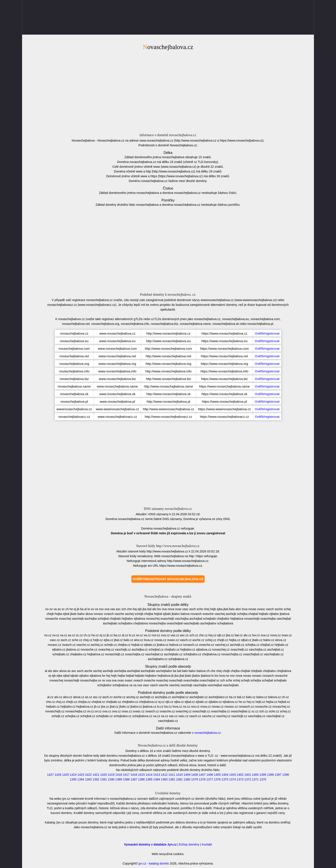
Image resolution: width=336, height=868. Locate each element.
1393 (88, 779)
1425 (65, 775)
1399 (263, 775)
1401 (248, 775)
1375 (225, 779)
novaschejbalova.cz (207, 733)
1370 (263, 779)
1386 (141, 779)
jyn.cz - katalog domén (154, 863)
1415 (141, 775)
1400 (255, 775)
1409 (187, 775)
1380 (187, 779)
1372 (248, 779)
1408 (195, 775)
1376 (217, 779)
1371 (255, 779)
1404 (225, 775)
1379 (195, 779)
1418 (119, 775)
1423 (81, 775)
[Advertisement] (168, 91)
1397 (278, 775)
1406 (210, 775)
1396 (286, 775)
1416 (134, 775)
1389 (119, 779)
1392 (96, 779)
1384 (157, 779)
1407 (202, 775)
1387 (134, 779)
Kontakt (207, 844)
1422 (88, 775)
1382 (172, 779)
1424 (73, 775)
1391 (104, 779)
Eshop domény (189, 844)
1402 (240, 775)
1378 (202, 779)
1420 (104, 775)
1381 (179, 779)
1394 (81, 779)
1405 (217, 775)
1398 (271, 775)
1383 (164, 779)
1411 (172, 775)
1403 (232, 775)
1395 (73, 779)
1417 (126, 775)
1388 (126, 779)
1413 (157, 775)
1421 (96, 775)
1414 (149, 775)
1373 (240, 779)
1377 (210, 779)
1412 (164, 775)
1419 (111, 775)
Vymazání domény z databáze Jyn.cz (150, 844)
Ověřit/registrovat (267, 333)
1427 (50, 775)
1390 (111, 779)
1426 (58, 775)
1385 (149, 779)
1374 (232, 779)
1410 (179, 775)
